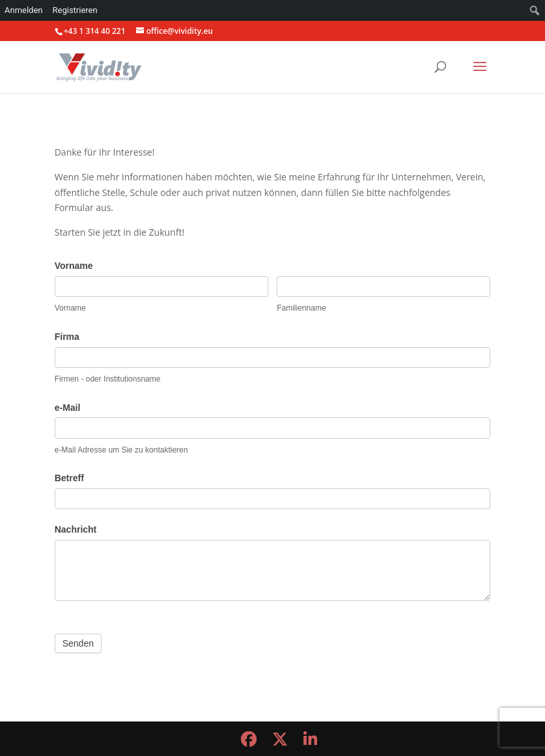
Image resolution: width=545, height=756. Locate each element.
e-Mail (68, 408)
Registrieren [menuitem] (75, 10)
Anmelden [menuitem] (24, 10)
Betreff (69, 478)
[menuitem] (535, 10)
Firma (67, 337)
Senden (78, 643)
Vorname (74, 266)
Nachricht (76, 529)
